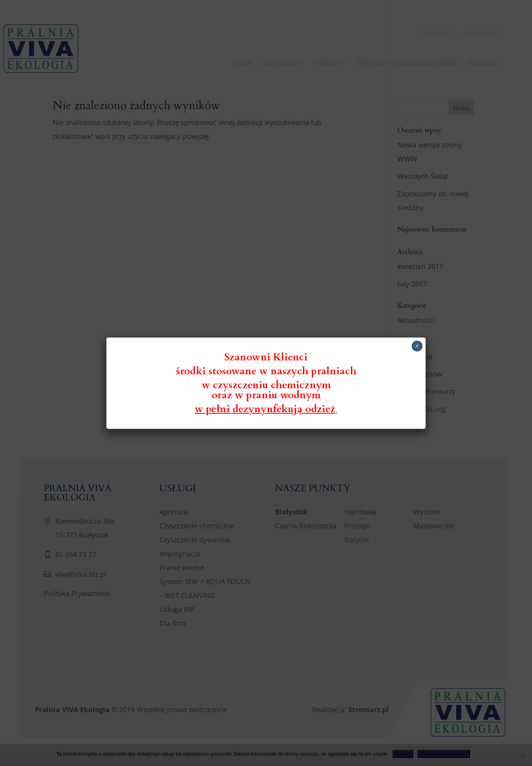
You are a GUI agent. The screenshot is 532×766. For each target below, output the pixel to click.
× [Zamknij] (417, 346)
